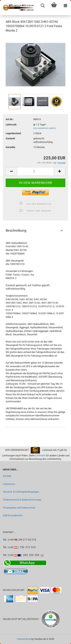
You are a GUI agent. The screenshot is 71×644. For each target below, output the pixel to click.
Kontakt (7, 476)
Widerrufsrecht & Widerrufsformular (22, 500)
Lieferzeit (40, 455)
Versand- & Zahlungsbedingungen (21, 492)
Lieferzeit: (11, 125)
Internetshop (24, 639)
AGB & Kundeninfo (13, 515)
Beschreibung (16, 230)
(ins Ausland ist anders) (45, 128)
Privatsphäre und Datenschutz (19, 508)
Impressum (9, 484)
